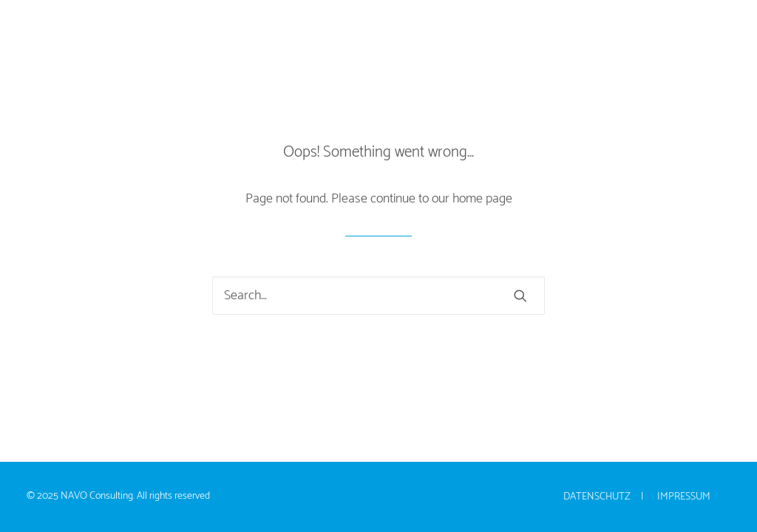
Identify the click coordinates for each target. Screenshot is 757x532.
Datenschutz (597, 497)
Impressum (684, 497)
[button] (520, 296)
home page (482, 199)
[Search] (378, 296)
